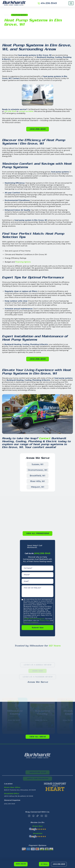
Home (7, 15)
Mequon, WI (38, 487)
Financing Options (23, 262)
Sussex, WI (37, 464)
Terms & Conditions (31, 622)
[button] (44, 864)
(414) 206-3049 (59, 864)
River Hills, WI (37, 481)
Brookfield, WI (37, 476)
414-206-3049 (10, 111)
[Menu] (71, 3)
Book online (21, 864)
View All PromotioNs (37, 533)
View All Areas (37, 737)
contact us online (26, 111)
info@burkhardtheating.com (34, 619)
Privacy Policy (45, 620)
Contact (45, 438)
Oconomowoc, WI (38, 470)
